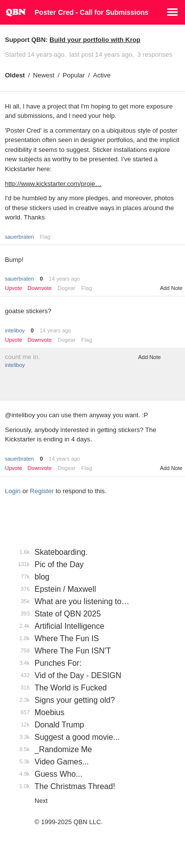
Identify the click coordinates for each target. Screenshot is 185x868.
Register (42, 491)
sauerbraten (19, 237)
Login (13, 491)
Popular (74, 75)
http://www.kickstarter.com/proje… (53, 184)
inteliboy (15, 330)
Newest (44, 75)
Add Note (171, 288)
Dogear (67, 288)
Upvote (14, 288)
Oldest (15, 75)
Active (102, 75)
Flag (45, 237)
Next (41, 801)
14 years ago (65, 279)
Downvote (40, 288)
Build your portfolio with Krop (95, 40)
